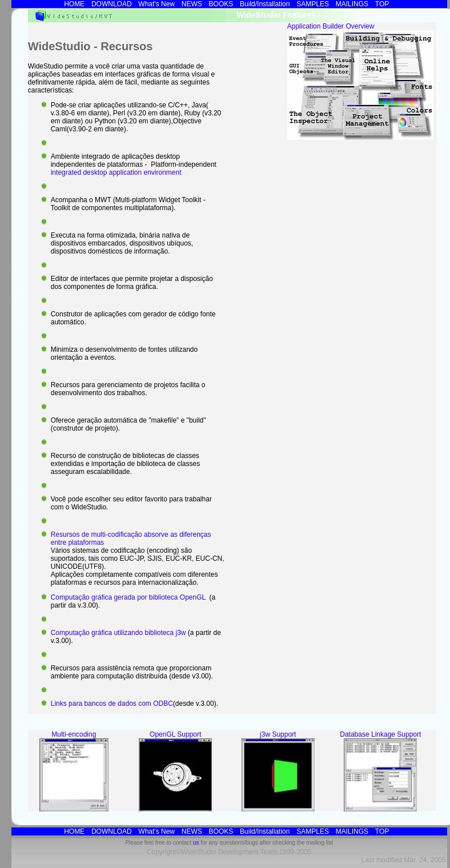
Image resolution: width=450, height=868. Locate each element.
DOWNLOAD (112, 4)
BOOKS (221, 4)
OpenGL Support (175, 734)
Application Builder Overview (331, 26)
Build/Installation (265, 4)
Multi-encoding (74, 734)
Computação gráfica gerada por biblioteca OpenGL (129, 597)
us (196, 843)
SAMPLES (313, 4)
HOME (74, 4)
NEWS (192, 4)
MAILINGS (352, 4)
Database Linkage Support (380, 734)
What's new (156, 4)
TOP (382, 4)
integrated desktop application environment (116, 172)
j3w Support (278, 734)
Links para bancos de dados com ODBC (112, 704)
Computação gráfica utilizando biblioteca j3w (119, 633)
